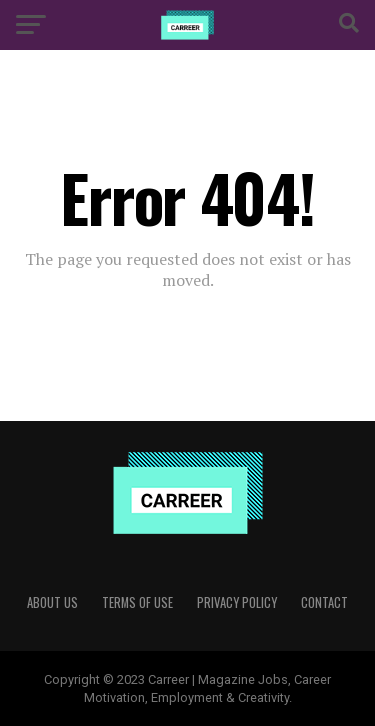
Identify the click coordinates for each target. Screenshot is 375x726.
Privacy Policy (237, 602)
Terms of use (137, 602)
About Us (52, 602)
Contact (324, 602)
